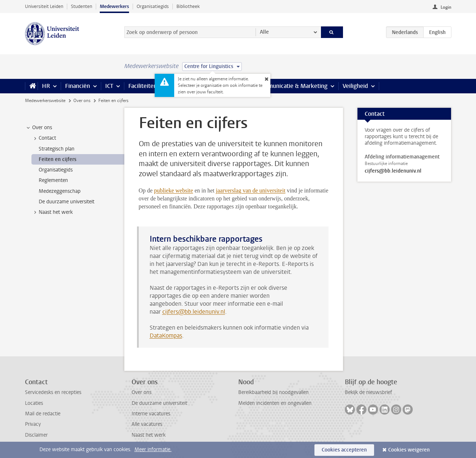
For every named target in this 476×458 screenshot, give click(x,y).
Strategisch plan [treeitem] (57, 149)
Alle (264, 32)
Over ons (82, 101)
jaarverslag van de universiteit (250, 190)
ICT (109, 86)
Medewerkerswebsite (45, 101)
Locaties (34, 403)
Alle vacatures (147, 424)
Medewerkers (114, 6)
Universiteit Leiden (44, 6)
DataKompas (166, 336)
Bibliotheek (188, 6)
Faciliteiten (143, 86)
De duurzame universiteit (159, 403)
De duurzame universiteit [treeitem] (67, 202)
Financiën (78, 86)
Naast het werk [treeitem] (52, 212)
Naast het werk (149, 435)
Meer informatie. (153, 449)
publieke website (173, 190)
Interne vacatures (151, 414)
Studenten (82, 6)
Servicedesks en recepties (53, 392)
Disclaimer (36, 435)
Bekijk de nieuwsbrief (368, 392)
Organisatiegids (153, 6)
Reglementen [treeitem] (53, 180)
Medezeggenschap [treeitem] (60, 191)
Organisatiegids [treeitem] (56, 170)
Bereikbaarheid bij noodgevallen (273, 392)
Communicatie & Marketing (292, 86)
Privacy (33, 424)
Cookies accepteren (344, 450)
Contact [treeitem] (44, 138)
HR (46, 86)
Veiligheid (355, 86)
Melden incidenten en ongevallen (275, 403)
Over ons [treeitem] (39, 128)
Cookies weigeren (409, 450)
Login (446, 7)
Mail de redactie (43, 414)
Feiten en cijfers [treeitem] (57, 159)
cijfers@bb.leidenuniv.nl (194, 312)
